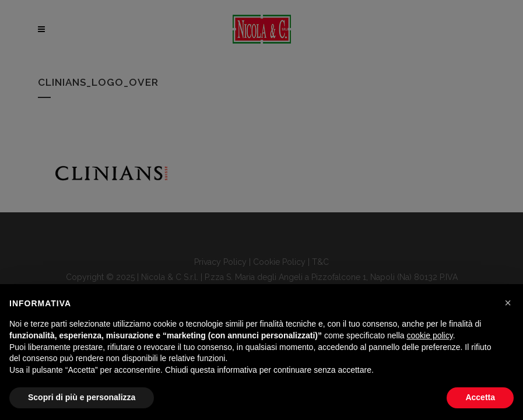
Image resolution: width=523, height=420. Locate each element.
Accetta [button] (480, 397)
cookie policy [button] (430, 335)
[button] (508, 303)
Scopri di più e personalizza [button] (82, 397)
